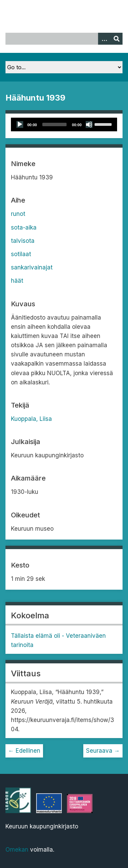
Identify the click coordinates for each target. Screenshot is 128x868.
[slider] (54, 124)
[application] (64, 124)
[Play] (20, 124)
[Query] (64, 39)
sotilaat (21, 254)
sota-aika (24, 227)
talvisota (23, 241)
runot (18, 214)
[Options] (104, 39)
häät (17, 281)
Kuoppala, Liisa (31, 419)
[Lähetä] (116, 39)
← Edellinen (24, 751)
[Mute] (89, 124)
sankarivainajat (32, 267)
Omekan (17, 850)
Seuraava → (103, 751)
